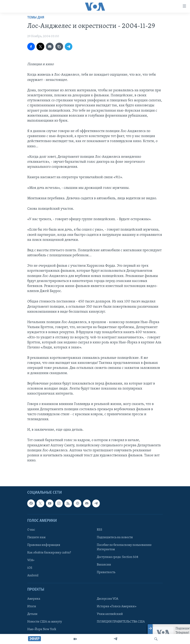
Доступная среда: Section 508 (118, 557)
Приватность (106, 572)
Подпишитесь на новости (115, 537)
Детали (32, 614)
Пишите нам (36, 537)
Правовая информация (44, 545)
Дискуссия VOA (108, 599)
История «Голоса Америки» (117, 606)
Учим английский (110, 614)
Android (33, 576)
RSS (100, 530)
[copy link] (59, 47)
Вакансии (104, 565)
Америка (34, 599)
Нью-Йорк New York (42, 629)
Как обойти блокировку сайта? (49, 553)
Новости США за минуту (45, 622)
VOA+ (31, 560)
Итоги (32, 606)
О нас (31, 530)
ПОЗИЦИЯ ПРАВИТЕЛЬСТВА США (121, 622)
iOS (30, 568)
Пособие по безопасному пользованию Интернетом (124, 547)
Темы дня (36, 18)
